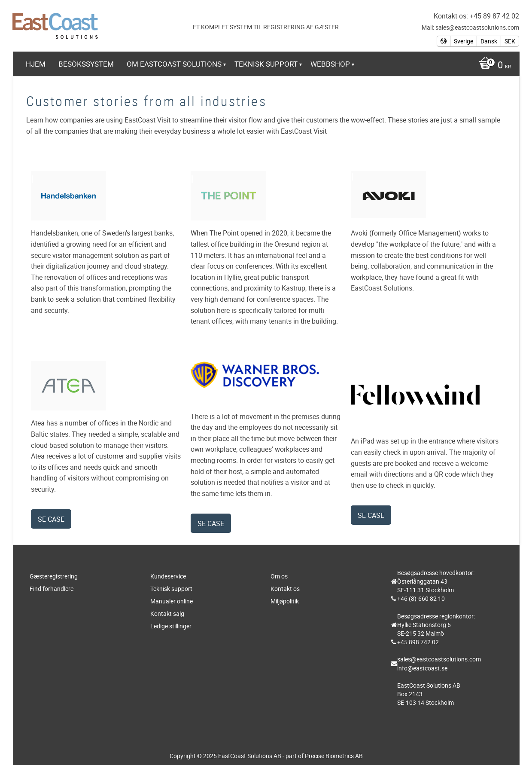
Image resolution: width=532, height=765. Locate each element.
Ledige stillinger (171, 626)
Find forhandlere (52, 589)
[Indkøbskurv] (493, 66)
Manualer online (172, 601)
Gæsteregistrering (54, 576)
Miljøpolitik (285, 601)
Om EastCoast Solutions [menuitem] (174, 64)
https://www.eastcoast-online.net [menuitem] (101, 87)
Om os (279, 576)
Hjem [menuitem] (36, 64)
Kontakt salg (167, 614)
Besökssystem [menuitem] (86, 64)
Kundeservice (168, 576)
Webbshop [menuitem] (330, 64)
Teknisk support (171, 589)
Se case (51, 519)
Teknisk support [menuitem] (266, 64)
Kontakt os (285, 589)
